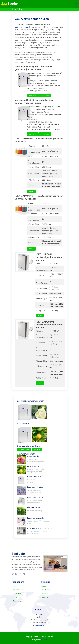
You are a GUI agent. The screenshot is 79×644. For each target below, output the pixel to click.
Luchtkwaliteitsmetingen (37, 519)
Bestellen (33, 97)
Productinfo (45, 97)
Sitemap (45, 594)
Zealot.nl (44, 640)
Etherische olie (33, 468)
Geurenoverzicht (34, 457)
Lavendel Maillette (35, 488)
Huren (21, 9)
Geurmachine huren (35, 478)
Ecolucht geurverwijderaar (30, 402)
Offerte (37, 451)
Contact (45, 597)
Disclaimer (46, 590)
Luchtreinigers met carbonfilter (40, 530)
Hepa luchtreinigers (35, 499)
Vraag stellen (24, 451)
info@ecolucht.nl (40, 625)
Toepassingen (18, 601)
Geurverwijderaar (26, 455)
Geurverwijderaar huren (32, 20)
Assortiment (23, 425)
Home (14, 9)
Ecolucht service (34, 509)
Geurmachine (18, 594)
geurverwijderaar (22, 28)
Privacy (45, 586)
